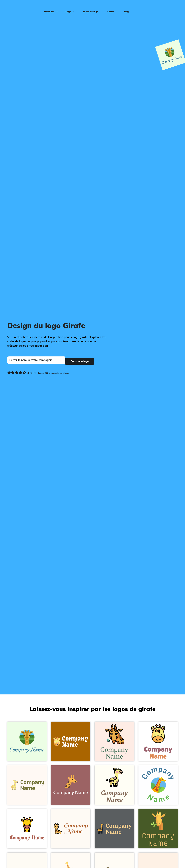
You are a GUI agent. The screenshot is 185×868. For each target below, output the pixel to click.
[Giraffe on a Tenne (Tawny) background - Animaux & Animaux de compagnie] (71, 742)
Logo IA (68, 7)
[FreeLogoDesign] (21, 6)
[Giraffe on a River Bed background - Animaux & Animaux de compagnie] (114, 829)
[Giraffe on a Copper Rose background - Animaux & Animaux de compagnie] (71, 785)
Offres (109, 7)
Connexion (172, 7)
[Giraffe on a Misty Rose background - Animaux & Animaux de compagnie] (114, 742)
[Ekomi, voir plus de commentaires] (38, 372)
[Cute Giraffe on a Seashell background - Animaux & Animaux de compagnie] (27, 785)
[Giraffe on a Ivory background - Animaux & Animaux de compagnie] (114, 785)
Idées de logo (89, 7)
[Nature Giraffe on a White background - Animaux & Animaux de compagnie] (158, 785)
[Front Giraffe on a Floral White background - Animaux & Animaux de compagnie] (71, 829)
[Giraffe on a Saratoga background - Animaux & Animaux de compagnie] (158, 829)
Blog (124, 7)
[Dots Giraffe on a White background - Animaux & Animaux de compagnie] (158, 742)
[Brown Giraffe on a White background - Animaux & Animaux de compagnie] (27, 829)
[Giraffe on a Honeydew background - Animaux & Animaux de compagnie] (27, 742)
